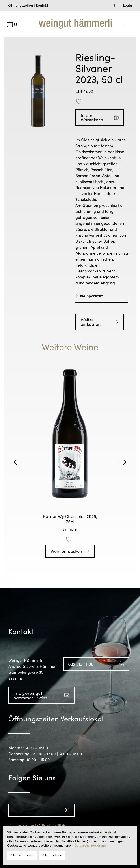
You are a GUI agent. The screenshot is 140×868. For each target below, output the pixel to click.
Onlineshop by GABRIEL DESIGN (37, 825)
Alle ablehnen (52, 855)
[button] (21, 5)
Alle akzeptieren (22, 855)
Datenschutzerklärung (90, 845)
